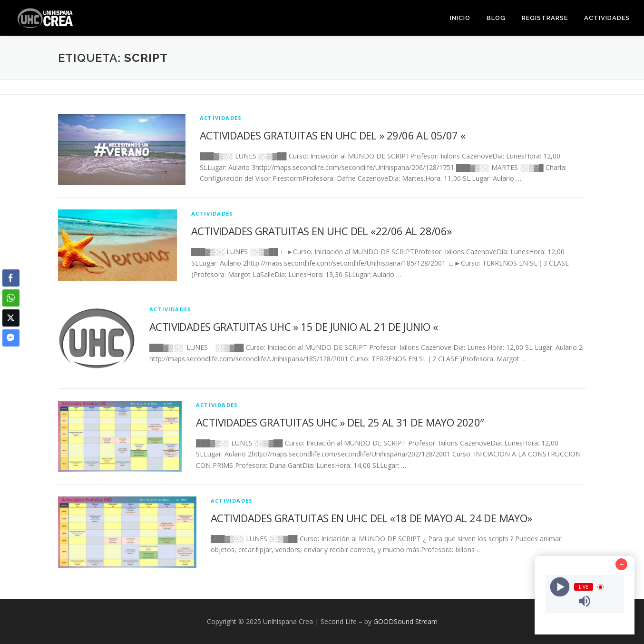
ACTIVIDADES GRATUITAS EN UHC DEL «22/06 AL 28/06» (322, 231)
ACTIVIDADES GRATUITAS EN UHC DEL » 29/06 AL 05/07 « (332, 135)
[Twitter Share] (11, 318)
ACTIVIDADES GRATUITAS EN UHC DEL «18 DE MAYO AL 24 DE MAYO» (371, 518)
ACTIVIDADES (607, 18)
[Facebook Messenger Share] (11, 338)
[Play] (560, 587)
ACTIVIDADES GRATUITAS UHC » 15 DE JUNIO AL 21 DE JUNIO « (293, 327)
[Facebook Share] (11, 278)
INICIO (460, 18)
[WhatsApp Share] (11, 298)
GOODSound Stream (405, 621)
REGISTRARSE (545, 18)
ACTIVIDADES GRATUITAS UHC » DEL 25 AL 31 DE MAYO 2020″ (340, 422)
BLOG (496, 18)
